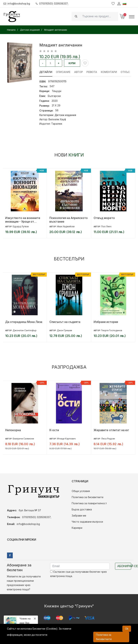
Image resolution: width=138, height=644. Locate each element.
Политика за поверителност (89, 503)
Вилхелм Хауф (57, 119)
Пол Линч (106, 226)
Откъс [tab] (126, 72)
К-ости (54, 430)
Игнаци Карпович (66, 439)
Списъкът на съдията (65, 322)
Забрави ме (79, 516)
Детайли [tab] (46, 72)
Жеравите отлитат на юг (111, 430)
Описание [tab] (63, 72)
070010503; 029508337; (53, 4)
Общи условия (81, 491)
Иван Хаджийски (66, 226)
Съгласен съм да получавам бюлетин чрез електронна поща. (78, 574)
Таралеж (57, 124)
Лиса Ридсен (108, 439)
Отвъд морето (104, 218)
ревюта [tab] (92, 72)
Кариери (77, 528)
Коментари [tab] (109, 72)
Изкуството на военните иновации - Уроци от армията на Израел (23, 220)
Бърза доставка (82, 509)
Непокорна (13, 430)
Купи (72, 63)
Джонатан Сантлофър (25, 330)
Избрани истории (106, 322)
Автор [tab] (79, 72)
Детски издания (65, 115)
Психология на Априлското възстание (69, 220)
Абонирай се (124, 566)
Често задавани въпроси (87, 522)
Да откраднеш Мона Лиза (24, 322)
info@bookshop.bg (17, 4)
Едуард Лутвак (21, 226)
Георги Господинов (112, 330)
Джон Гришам (65, 330)
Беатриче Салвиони (23, 439)
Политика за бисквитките (88, 497)
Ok (127, 629)
